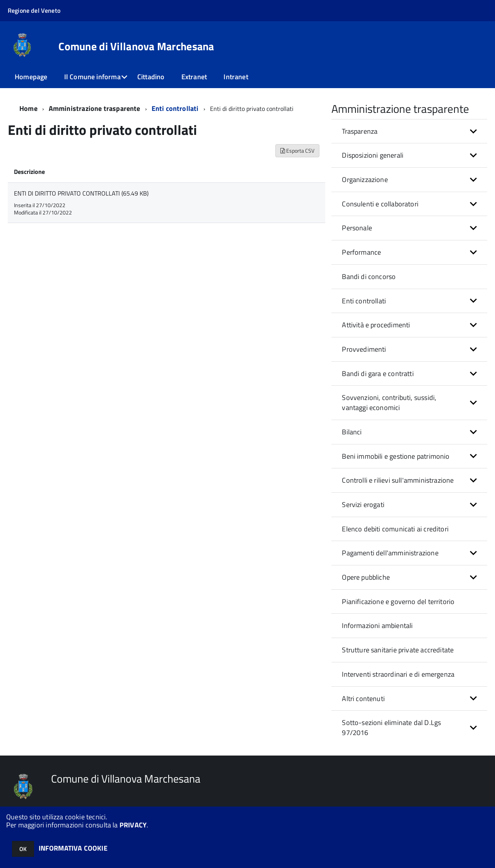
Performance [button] (361, 252)
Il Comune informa (92, 77)
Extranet (194, 77)
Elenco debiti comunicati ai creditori (395, 529)
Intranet (236, 77)
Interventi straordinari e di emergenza (398, 674)
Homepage (31, 77)
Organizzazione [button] (365, 180)
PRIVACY (133, 825)
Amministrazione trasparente (95, 108)
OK (23, 849)
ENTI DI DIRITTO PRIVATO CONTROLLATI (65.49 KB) (81, 193)
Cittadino (151, 77)
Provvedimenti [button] (364, 349)
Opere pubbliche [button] (366, 577)
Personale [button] (357, 228)
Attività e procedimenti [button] (376, 325)
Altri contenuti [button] (363, 699)
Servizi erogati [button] (363, 505)
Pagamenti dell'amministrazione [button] (390, 553)
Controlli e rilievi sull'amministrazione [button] (398, 480)
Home (28, 108)
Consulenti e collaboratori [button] (380, 204)
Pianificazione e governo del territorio (398, 602)
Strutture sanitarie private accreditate (398, 650)
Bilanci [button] (352, 432)
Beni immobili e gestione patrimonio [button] (396, 456)
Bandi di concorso (369, 277)
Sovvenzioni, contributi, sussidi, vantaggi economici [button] (389, 403)
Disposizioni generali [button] (373, 155)
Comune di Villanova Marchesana (136, 46)
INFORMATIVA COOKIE (73, 848)
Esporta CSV (297, 151)
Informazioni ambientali (377, 625)
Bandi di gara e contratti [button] (378, 374)
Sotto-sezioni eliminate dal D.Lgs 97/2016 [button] (391, 728)
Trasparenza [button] (360, 131)
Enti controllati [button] (364, 301)
